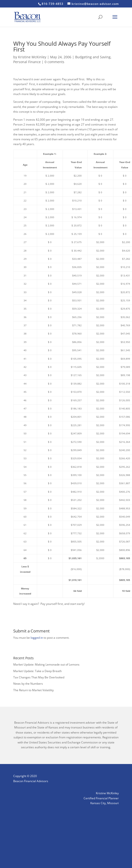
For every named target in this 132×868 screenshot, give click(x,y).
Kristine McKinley (32, 57)
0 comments (54, 62)
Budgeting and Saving (93, 57)
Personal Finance (27, 62)
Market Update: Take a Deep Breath (37, 671)
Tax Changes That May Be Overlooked (39, 677)
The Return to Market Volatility (33, 690)
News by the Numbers (28, 684)
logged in (37, 638)
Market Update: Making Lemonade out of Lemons (46, 664)
